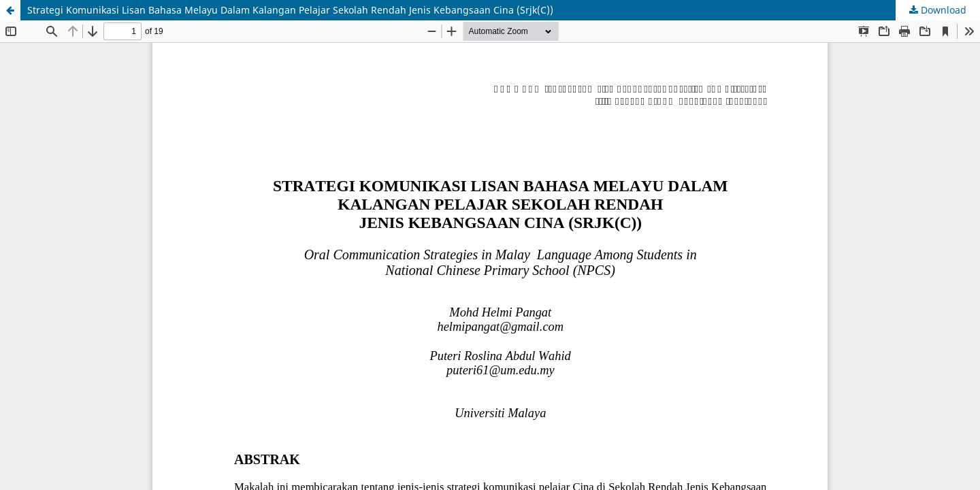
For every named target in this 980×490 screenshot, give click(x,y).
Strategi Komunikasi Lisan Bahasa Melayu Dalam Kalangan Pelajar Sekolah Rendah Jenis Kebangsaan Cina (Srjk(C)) (290, 10)
